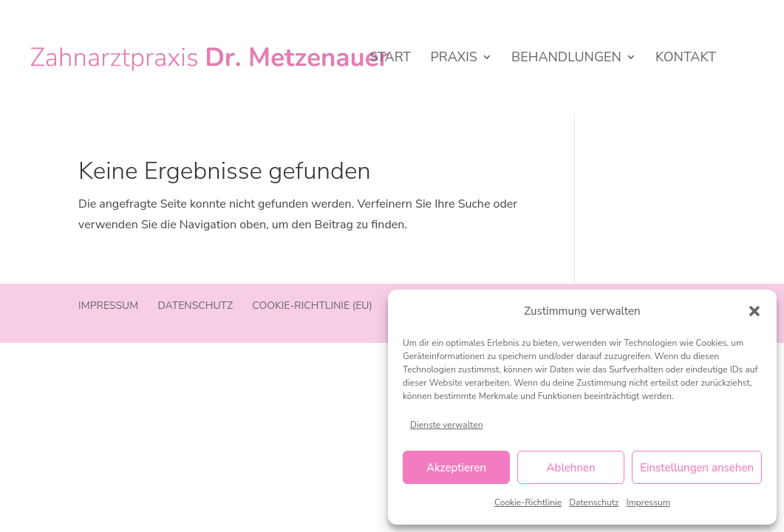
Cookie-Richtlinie (528, 502)
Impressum (648, 502)
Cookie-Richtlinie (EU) (312, 306)
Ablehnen (571, 468)
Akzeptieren (456, 468)
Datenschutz (594, 502)
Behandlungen (566, 59)
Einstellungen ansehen (697, 468)
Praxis (453, 59)
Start (390, 59)
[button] (754, 311)
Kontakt (686, 59)
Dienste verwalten (446, 425)
